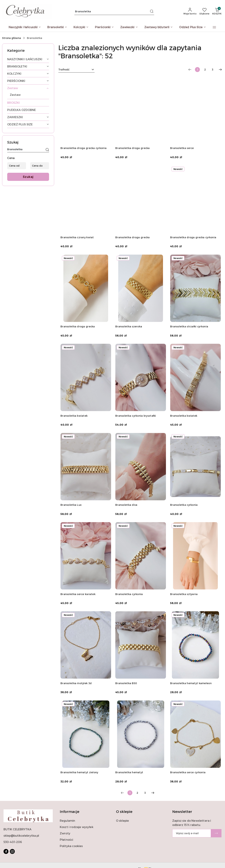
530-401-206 (13, 842)
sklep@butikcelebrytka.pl (21, 836)
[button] (214, 27)
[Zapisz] (216, 833)
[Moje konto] (190, 11)
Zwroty (65, 833)
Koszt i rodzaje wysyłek (77, 827)
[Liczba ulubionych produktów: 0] (204, 11)
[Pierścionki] (104, 27)
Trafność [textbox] (64, 69)
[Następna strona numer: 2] (220, 70)
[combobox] (76, 70)
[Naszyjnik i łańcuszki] (25, 27)
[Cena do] (40, 166)
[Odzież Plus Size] (193, 27)
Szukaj (28, 177)
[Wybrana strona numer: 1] (197, 70)
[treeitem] (28, 59)
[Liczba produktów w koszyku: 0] (217, 11)
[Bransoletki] (57, 27)
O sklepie (122, 821)
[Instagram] (12, 851)
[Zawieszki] (129, 27)
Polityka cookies (71, 846)
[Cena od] (17, 166)
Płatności (66, 840)
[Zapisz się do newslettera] (192, 833)
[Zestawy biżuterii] (159, 27)
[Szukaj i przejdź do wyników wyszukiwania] (152, 11)
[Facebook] (6, 851)
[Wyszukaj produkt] (114, 11)
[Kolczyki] (81, 27)
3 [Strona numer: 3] (213, 69)
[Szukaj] (47, 150)
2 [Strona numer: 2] (205, 69)
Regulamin (67, 821)
